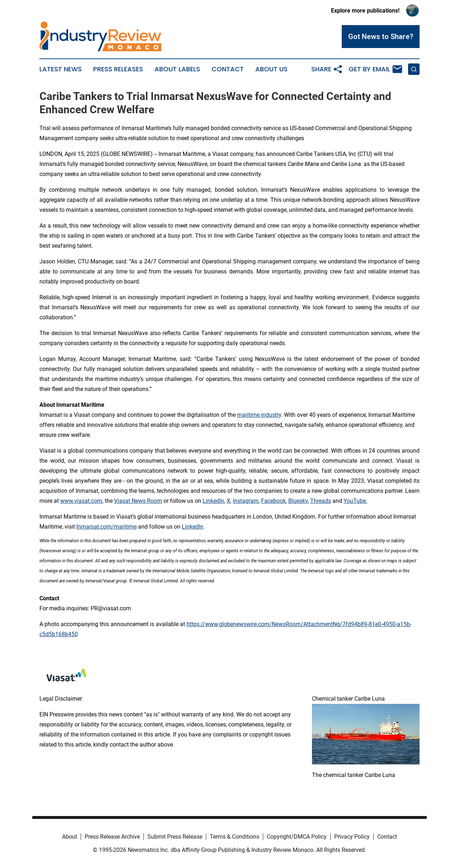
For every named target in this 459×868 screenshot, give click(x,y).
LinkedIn (213, 501)
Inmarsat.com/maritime (107, 527)
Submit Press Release (175, 837)
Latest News (61, 69)
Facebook (273, 501)
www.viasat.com (81, 501)
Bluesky (298, 501)
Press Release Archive (112, 837)
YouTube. (355, 501)
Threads (321, 501)
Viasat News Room (138, 501)
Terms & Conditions (235, 837)
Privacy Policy (352, 837)
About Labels (177, 69)
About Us (271, 69)
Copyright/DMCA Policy (297, 837)
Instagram (246, 501)
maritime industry (259, 415)
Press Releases (118, 69)
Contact (228, 69)
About (70, 837)
